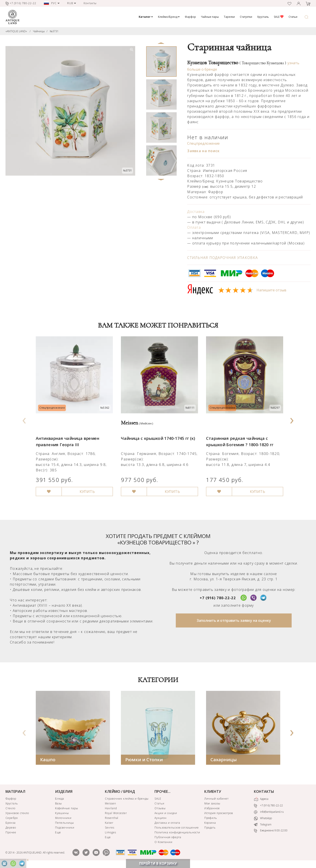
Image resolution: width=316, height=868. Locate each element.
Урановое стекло (17, 814)
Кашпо (48, 760)
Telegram (263, 825)
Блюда (60, 799)
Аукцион (161, 819)
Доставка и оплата (167, 824)
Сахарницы (224, 760)
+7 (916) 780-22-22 (218, 599)
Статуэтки (246, 17)
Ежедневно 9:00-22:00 (271, 831)
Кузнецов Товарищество (237, 63)
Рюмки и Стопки (144, 760)
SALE (279, 17)
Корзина (210, 824)
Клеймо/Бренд (169, 17)
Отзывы (160, 809)
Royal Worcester (116, 814)
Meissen (110, 804)
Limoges (110, 833)
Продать (210, 828)
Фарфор (190, 17)
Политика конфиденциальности (177, 833)
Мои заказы (212, 804)
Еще (58, 833)
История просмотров (219, 814)
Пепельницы (65, 824)
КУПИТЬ (85, 486)
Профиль (211, 819)
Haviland (111, 809)
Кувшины (62, 814)
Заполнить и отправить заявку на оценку (234, 621)
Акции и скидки (166, 814)
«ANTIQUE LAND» (16, 31)
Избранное (212, 809)
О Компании (163, 843)
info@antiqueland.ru (269, 813)
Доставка (196, 212)
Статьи (293, 17)
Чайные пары (210, 17)
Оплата (194, 227)
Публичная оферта (168, 838)
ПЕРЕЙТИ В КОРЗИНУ (158, 863)
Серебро (12, 819)
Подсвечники (65, 828)
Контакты (90, 3)
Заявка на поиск (203, 151)
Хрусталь (263, 17)
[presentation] (24, 419)
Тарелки (229, 17)
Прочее (11, 833)
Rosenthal (112, 819)
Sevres (110, 828)
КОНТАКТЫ (264, 792)
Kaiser (109, 824)
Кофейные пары (66, 809)
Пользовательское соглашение (177, 828)
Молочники (63, 819)
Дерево (11, 828)
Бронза (11, 824)
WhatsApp (263, 819)
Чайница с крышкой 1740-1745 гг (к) (157, 434)
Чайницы (39, 31)
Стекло (10, 809)
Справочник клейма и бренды (127, 799)
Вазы (58, 804)
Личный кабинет (216, 799)
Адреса (261, 800)
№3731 (54, 31)
